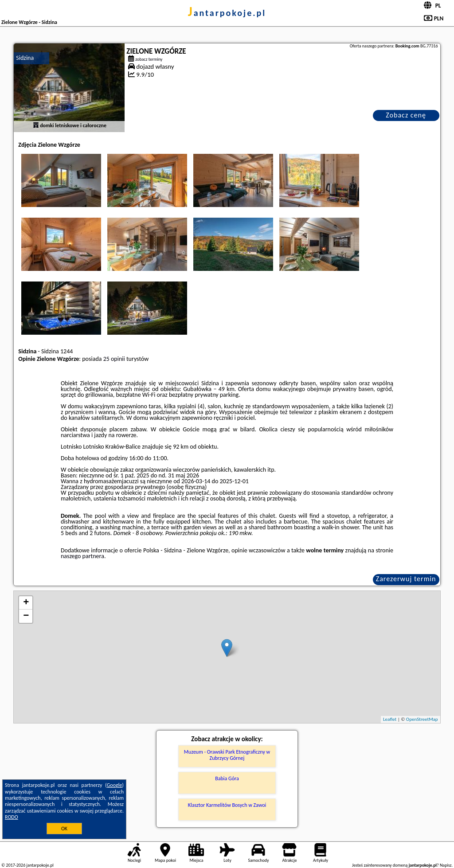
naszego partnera (82, 556)
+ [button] (26, 603)
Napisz (446, 865)
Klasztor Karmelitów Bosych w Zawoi (227, 805)
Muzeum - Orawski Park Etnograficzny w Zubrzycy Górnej (227, 755)
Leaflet (390, 719)
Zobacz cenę (406, 115)
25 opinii (114, 359)
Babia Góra (227, 778)
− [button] (26, 616)
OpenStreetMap (422, 719)
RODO (12, 817)
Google (115, 785)
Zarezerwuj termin (406, 579)
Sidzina (25, 58)
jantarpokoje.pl (227, 13)
